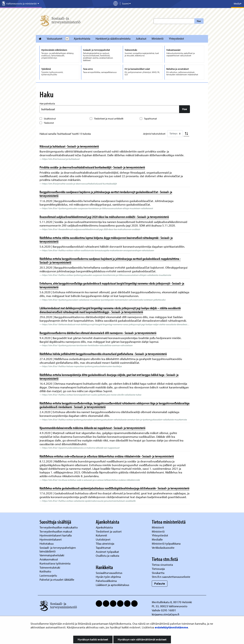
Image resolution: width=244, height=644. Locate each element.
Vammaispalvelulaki (52, 555)
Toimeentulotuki (50, 567)
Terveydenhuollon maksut (56, 531)
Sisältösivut (50, 119)
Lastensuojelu (49, 575)
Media (238, 4)
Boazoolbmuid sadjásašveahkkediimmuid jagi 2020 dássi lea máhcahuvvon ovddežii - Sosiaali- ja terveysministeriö (104, 217)
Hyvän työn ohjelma (108, 577)
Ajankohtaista (82, 39)
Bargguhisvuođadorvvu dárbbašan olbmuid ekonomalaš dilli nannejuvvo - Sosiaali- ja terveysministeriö (98, 333)
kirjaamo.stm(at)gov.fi (166, 614)
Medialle (158, 539)
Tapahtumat (150, 119)
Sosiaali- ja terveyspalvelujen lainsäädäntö (58, 549)
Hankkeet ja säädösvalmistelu (113, 39)
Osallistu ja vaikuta (107, 556)
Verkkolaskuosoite (163, 548)
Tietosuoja (158, 569)
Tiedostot (49, 123)
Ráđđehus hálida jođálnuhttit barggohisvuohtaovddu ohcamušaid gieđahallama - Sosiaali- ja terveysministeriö (103, 354)
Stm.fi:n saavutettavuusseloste (171, 577)
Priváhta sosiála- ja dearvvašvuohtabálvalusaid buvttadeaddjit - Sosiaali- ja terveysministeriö (92, 167)
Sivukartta (158, 573)
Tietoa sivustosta (162, 565)
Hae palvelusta (47, 103)
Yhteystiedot (176, 39)
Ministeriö (158, 39)
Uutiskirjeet (103, 539)
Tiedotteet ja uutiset (109, 531)
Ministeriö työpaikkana (167, 543)
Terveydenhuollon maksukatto (59, 527)
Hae (199, 21)
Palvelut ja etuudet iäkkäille (57, 579)
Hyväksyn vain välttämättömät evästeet (142, 639)
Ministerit (158, 527)
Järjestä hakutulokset (154, 134)
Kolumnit (102, 535)
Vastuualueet (55, 39)
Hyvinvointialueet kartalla (56, 535)
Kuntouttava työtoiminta (55, 563)
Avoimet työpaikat (107, 552)
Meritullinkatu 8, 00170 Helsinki (172, 602)
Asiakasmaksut (49, 559)
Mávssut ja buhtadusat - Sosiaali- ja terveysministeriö (69, 146)
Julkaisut (141, 39)
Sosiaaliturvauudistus (109, 573)
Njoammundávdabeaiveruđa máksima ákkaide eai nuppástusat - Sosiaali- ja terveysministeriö (92, 428)
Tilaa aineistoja (105, 543)
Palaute (160, 583)
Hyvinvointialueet (51, 539)
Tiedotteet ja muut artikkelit (109, 119)
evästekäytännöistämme (171, 627)
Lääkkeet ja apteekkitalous (113, 585)
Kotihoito (45, 571)
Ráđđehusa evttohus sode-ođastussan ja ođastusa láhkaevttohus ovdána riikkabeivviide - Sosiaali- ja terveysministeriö (107, 456)
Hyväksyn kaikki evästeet (93, 639)
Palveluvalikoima (106, 581)
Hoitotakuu (47, 543)
